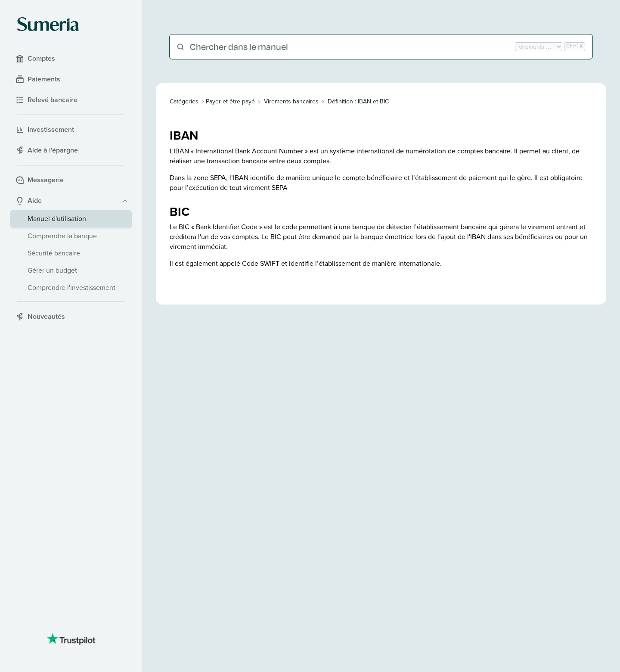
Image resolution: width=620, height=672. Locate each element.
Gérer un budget (52, 270)
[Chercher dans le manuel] (352, 47)
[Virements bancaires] (291, 101)
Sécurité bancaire (54, 253)
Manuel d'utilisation (57, 219)
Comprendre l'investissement (71, 288)
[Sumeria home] (48, 24)
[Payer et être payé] (230, 101)
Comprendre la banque (62, 236)
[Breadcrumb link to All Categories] (185, 101)
